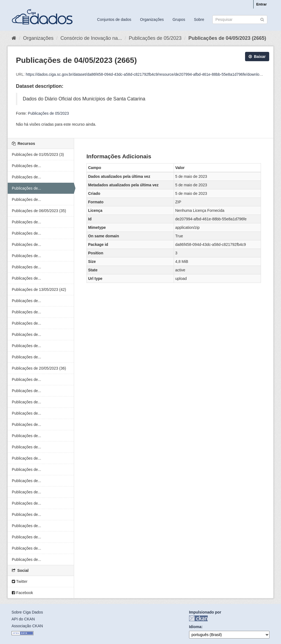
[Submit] (262, 19)
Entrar (262, 4)
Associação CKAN (27, 626)
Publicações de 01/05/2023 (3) (38, 154)
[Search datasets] (240, 19)
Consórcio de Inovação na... (91, 38)
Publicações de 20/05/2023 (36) (39, 368)
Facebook (22, 593)
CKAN (198, 618)
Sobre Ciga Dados (27, 612)
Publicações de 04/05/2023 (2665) (227, 38)
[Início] (14, 38)
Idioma (195, 627)
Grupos (179, 19)
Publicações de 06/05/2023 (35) (39, 211)
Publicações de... (26, 166)
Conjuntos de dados (114, 19)
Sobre (199, 19)
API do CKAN (23, 619)
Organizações (152, 19)
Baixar (257, 57)
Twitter (20, 581)
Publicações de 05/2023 (155, 38)
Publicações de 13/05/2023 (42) (39, 289)
